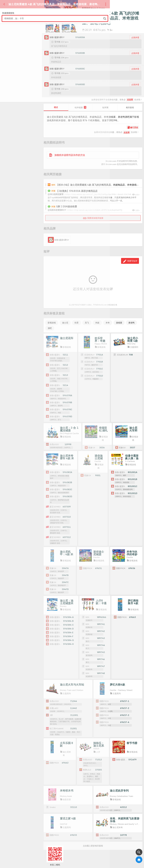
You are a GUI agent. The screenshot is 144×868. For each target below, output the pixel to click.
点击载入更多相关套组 (93, 849)
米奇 (108, 323)
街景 (77, 323)
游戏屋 (119, 323)
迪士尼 (65, 323)
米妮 (97, 323)
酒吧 (50, 328)
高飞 (87, 323)
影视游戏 (52, 323)
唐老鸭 (131, 323)
